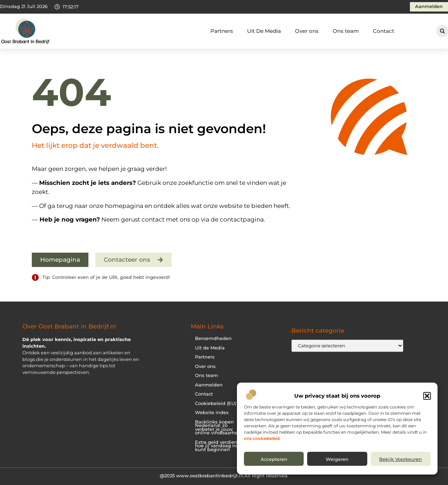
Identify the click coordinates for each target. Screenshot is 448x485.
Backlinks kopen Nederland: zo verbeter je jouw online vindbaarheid (219, 428)
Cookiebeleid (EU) (216, 403)
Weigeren (337, 459)
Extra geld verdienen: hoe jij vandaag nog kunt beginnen (220, 446)
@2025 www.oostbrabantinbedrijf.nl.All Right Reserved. (224, 476)
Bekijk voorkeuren (400, 459)
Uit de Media (210, 348)
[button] (427, 396)
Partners (222, 31)
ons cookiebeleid (262, 438)
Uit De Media (264, 31)
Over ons (307, 31)
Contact (384, 31)
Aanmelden (209, 385)
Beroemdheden (213, 338)
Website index (212, 412)
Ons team (346, 31)
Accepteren (274, 459)
